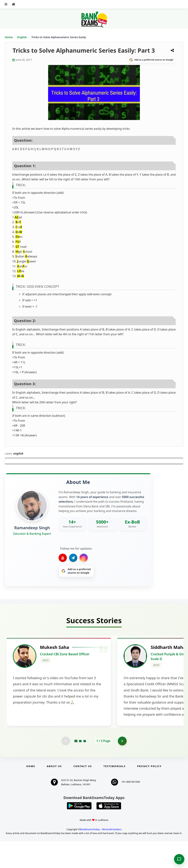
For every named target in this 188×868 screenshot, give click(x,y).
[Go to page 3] (85, 767)
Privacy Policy (149, 793)
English (22, 37)
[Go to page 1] (76, 767)
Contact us (83, 793)
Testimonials (115, 793)
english (18, 453)
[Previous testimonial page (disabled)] (66, 767)
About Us (54, 793)
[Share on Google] (151, 60)
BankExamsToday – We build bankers (101, 856)
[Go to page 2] (80, 767)
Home (9, 37)
